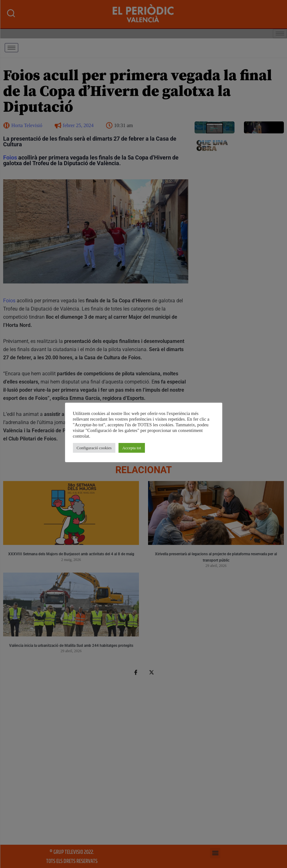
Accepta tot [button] (132, 448)
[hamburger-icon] (11, 48)
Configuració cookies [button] (94, 448)
